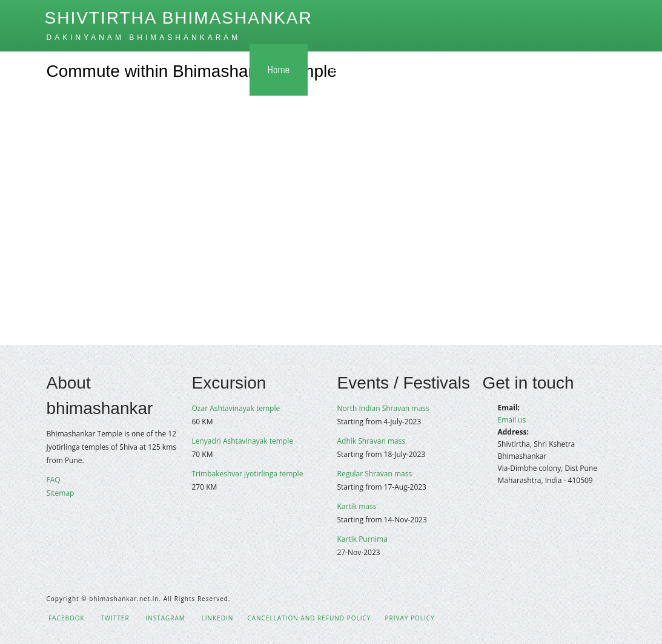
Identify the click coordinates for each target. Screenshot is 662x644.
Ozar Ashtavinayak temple (236, 408)
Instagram (164, 618)
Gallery (507, 70)
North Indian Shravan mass (383, 408)
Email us (512, 420)
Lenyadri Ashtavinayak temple (243, 441)
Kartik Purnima (362, 539)
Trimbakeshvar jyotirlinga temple (248, 474)
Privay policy (409, 618)
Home (279, 70)
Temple (345, 70)
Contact (575, 70)
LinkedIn (216, 618)
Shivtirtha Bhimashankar (179, 18)
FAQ (54, 480)
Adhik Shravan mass (372, 441)
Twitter (114, 618)
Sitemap (61, 493)
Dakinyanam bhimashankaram (144, 38)
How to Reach (428, 70)
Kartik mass (357, 506)
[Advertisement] (331, 227)
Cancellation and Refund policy (309, 618)
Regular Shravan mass (375, 474)
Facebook (66, 618)
